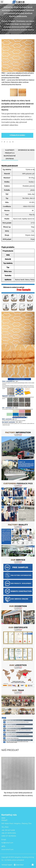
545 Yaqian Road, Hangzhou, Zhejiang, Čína (16, 823)
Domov (5, 21)
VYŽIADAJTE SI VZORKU (17, 135)
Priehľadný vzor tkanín (25, 21)
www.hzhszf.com (7, 849)
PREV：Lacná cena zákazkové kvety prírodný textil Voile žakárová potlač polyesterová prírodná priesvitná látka (18, 75)
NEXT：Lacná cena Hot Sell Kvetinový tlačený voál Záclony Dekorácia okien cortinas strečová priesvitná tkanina (18, 82)
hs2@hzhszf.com (7, 843)
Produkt (12, 21)
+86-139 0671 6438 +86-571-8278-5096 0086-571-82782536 (9, 833)
